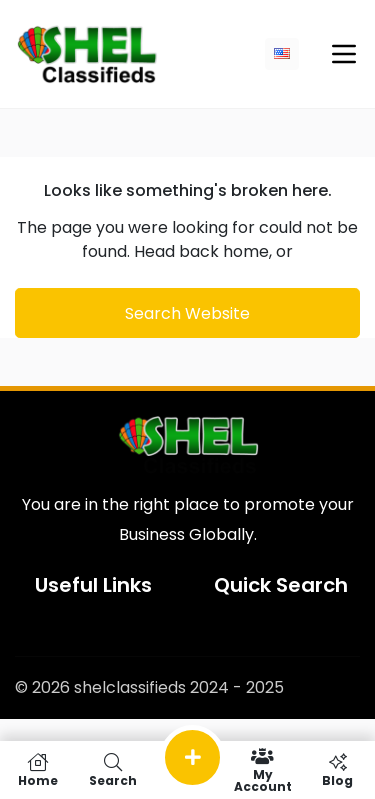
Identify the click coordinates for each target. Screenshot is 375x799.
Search (112, 770)
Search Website (187, 313)
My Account (262, 770)
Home (37, 770)
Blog (337, 770)
